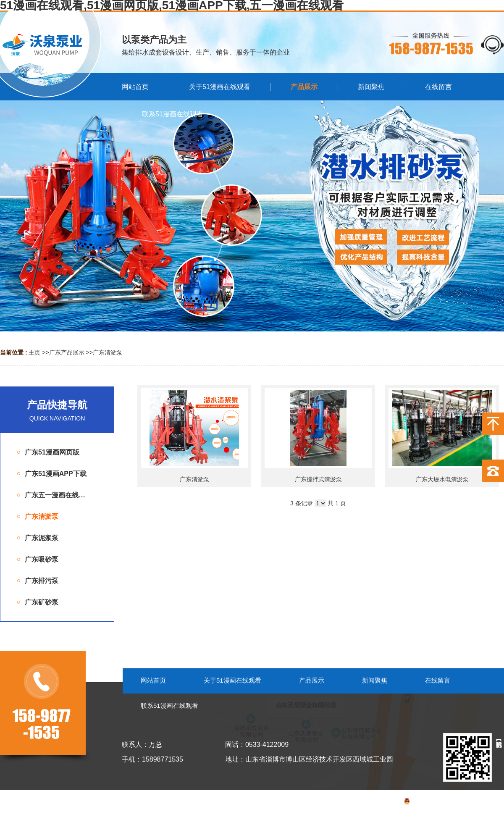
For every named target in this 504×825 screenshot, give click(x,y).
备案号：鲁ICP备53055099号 (422, 802)
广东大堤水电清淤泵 (442, 479)
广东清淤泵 (108, 352)
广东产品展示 (67, 352)
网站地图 (492, 802)
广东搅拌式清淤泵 (318, 479)
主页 (34, 352)
